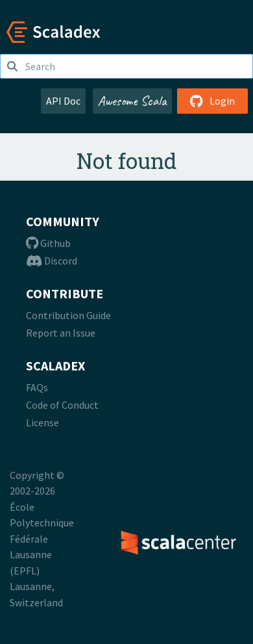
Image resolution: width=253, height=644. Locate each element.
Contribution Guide (68, 315)
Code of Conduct (62, 405)
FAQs (37, 387)
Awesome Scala (132, 101)
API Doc (63, 101)
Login (212, 101)
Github (48, 243)
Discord (52, 261)
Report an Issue (61, 333)
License (42, 422)
